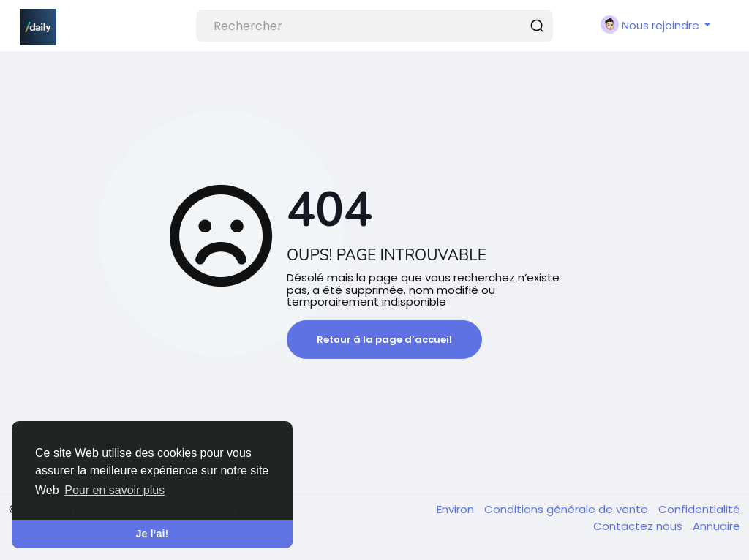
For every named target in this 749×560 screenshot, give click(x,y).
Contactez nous (639, 526)
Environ (457, 509)
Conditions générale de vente (568, 509)
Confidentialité (699, 509)
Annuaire (716, 526)
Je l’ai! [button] (153, 534)
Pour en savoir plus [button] (114, 490)
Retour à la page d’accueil (384, 340)
